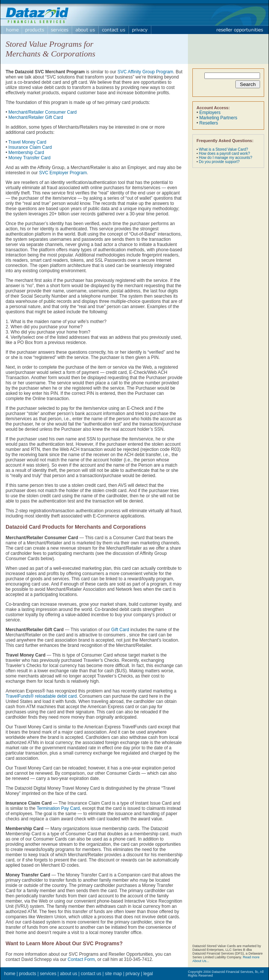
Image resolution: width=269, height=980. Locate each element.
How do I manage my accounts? (225, 158)
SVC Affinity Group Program (145, 72)
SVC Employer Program (63, 173)
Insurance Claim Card (30, 147)
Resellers (209, 123)
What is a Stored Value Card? (223, 149)
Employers (210, 113)
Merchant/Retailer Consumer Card (43, 112)
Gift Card (120, 630)
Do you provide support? (219, 162)
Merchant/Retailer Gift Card (36, 117)
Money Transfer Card (30, 158)
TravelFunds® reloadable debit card (41, 696)
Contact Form (81, 959)
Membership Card (26, 153)
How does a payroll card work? (224, 153)
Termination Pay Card (58, 808)
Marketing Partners (218, 118)
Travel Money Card (27, 142)
